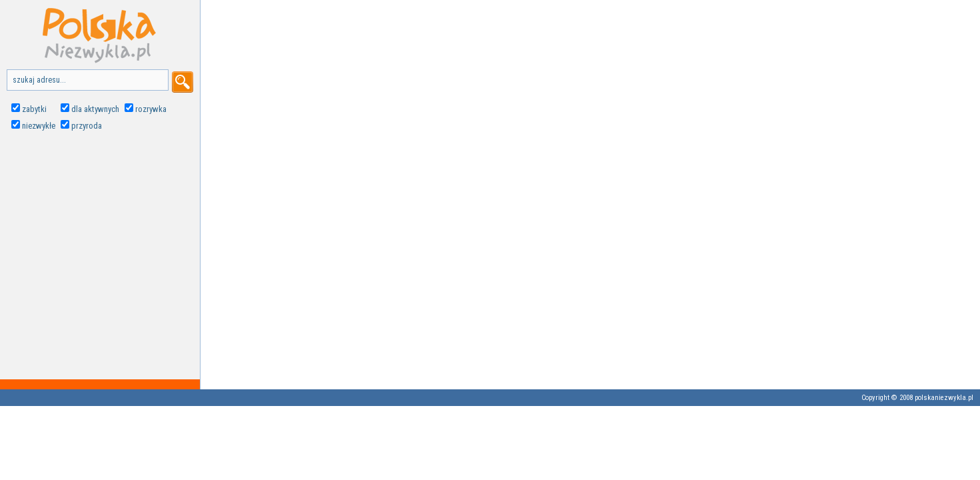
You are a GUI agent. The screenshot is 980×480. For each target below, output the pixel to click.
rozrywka (151, 109)
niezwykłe (39, 126)
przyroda (87, 126)
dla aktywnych (95, 109)
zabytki (34, 109)
